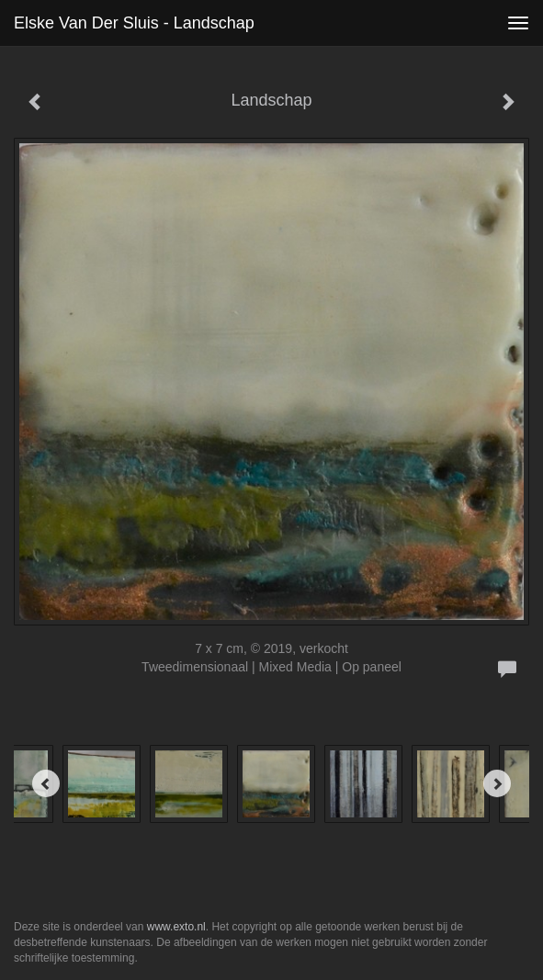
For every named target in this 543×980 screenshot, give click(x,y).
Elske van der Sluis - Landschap (134, 23)
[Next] (497, 783)
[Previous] (46, 783)
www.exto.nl (176, 927)
